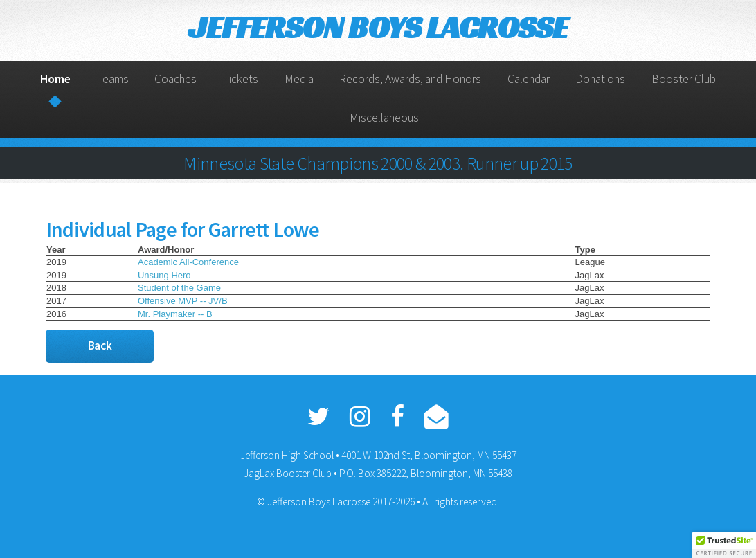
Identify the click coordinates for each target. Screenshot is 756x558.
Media (299, 79)
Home (55, 79)
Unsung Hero (164, 275)
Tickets (241, 79)
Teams (113, 79)
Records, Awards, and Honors (410, 79)
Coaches (175, 79)
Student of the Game (179, 288)
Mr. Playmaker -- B (175, 314)
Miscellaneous (384, 118)
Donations (600, 79)
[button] (724, 545)
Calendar (529, 79)
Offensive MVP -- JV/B (183, 301)
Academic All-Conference (188, 262)
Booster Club (684, 79)
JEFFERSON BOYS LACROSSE (378, 27)
